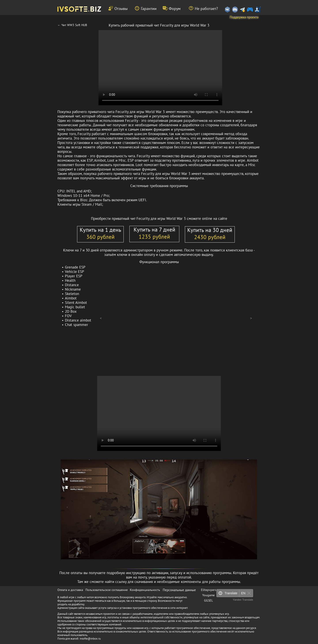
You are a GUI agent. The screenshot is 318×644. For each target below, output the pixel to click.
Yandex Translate (243, 600)
